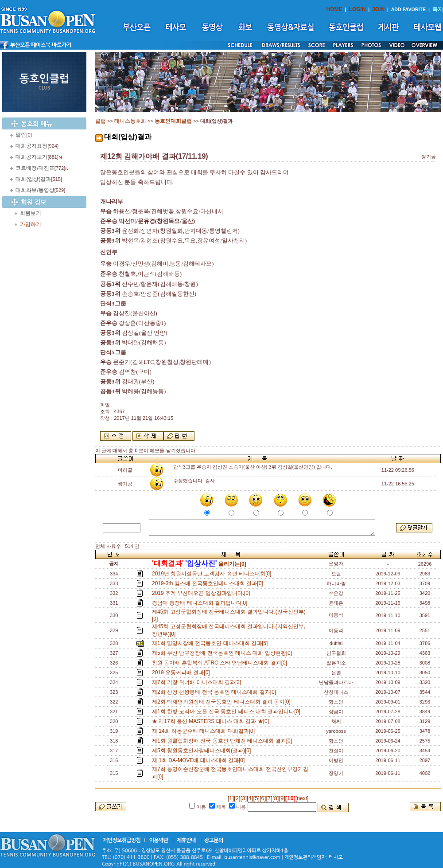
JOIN (378, 9)
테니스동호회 (130, 121)
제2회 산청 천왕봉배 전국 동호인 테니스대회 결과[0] (216, 692)
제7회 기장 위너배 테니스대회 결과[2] (198, 682)
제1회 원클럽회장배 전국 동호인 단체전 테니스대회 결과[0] (223, 741)
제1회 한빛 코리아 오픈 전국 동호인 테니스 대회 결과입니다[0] (227, 712)
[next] (302, 798)
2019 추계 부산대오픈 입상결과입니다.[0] (202, 593)
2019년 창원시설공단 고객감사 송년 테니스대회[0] (213, 574)
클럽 (101, 121)
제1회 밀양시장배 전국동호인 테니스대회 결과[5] (211, 643)
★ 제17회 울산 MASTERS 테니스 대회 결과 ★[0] (212, 721)
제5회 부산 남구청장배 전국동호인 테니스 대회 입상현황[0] (223, 653)
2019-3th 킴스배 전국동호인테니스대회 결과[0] (209, 583)
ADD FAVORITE (409, 9)
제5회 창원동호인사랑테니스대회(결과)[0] (203, 751)
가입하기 (31, 224)
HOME (334, 9)
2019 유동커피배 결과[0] (182, 673)
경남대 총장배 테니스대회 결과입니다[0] (201, 603)
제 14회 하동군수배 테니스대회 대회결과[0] (205, 731)
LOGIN (357, 9)
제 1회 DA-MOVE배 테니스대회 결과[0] (200, 760)
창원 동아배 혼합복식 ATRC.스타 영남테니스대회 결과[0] (221, 663)
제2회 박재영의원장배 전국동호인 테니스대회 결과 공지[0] (223, 702)
